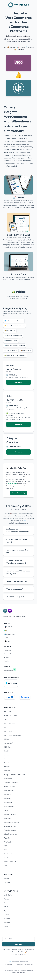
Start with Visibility (18, 493)
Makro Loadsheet (10, 814)
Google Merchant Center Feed (15, 775)
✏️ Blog (7, 638)
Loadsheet (8, 854)
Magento (7, 795)
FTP (6, 850)
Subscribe (18, 944)
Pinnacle (7, 923)
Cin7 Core (8, 711)
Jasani (6, 927)
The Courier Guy (10, 842)
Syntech (7, 911)
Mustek (7, 907)
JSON (6, 858)
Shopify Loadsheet (11, 834)
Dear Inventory (9, 806)
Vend (6, 719)
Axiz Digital (8, 895)
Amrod (7, 915)
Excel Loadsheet (10, 862)
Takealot (7, 838)
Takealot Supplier (10, 830)
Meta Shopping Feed (12, 822)
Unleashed (8, 779)
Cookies (7, 661)
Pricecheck (8, 798)
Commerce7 (8, 743)
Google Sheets (10, 787)
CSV (6, 846)
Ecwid (6, 751)
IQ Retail (7, 747)
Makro (7, 739)
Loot (6, 727)
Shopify (7, 767)
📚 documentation (17, 514)
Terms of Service (10, 654)
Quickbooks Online (11, 715)
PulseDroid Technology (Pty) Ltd (23, 972)
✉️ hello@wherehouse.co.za (19, 961)
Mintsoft (7, 771)
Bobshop (7, 818)
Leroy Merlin (9, 731)
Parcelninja (8, 802)
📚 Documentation (10, 634)
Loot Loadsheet (10, 723)
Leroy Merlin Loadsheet (13, 735)
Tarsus (7, 899)
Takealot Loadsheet (11, 783)
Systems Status (10, 670)
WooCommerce (10, 763)
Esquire (7, 903)
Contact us (19, 452)
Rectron (7, 919)
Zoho (6, 759)
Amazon (7, 755)
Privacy (7, 657)
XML (6, 866)
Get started (18, 382)
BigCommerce (9, 791)
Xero (6, 810)
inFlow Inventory (10, 826)
